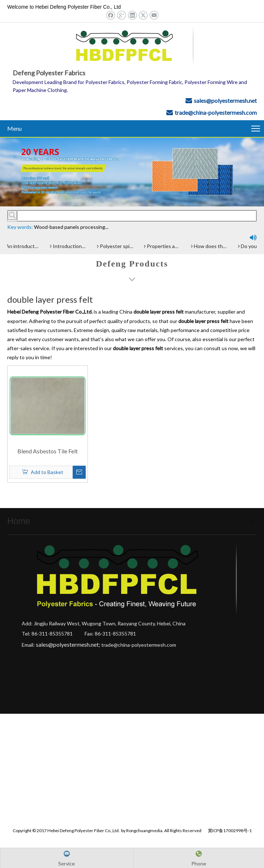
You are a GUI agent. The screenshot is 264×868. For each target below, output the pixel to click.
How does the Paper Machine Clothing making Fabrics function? (210, 246)
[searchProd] (137, 216)
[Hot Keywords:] (12, 215)
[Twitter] (143, 15)
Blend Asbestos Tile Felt (48, 451)
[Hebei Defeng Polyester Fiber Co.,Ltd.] (132, 172)
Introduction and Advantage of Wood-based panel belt (69, 246)
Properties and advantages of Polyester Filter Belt (163, 246)
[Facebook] (110, 15)
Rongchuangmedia (144, 829)
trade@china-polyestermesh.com (216, 112)
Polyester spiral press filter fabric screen (116, 246)
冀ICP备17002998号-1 (230, 829)
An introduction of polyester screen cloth (22, 246)
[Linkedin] (132, 15)
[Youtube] (154, 15)
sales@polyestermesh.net (225, 100)
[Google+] (121, 15)
